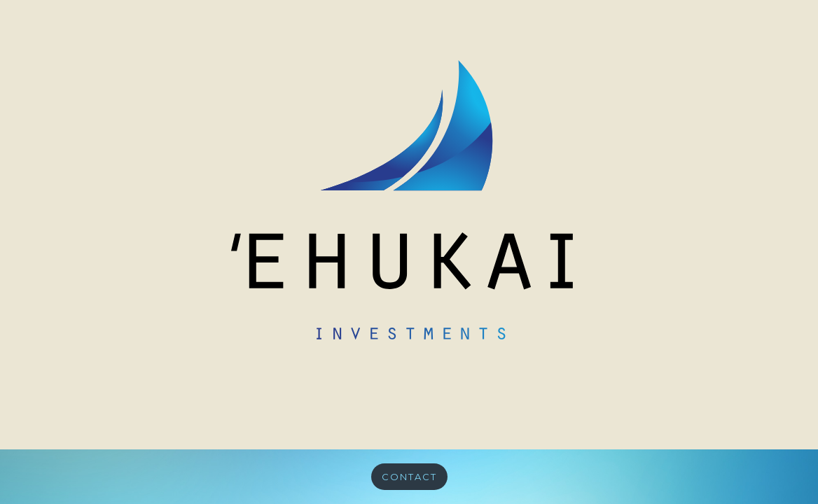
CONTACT (409, 477)
